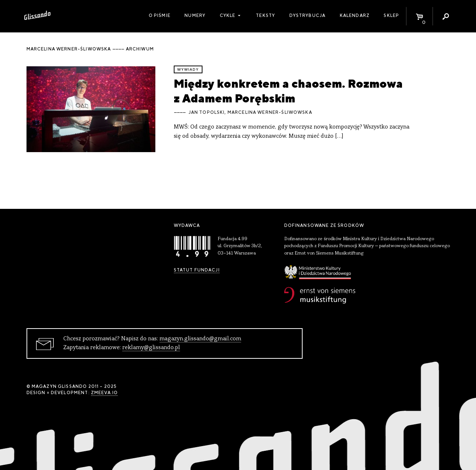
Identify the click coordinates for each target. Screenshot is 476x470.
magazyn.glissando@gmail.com (200, 339)
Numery (195, 15)
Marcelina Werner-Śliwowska (270, 112)
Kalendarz (355, 15)
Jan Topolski (207, 112)
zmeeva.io (104, 393)
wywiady (188, 69)
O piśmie (160, 15)
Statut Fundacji (197, 270)
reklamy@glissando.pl (151, 348)
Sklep (391, 15)
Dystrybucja (308, 15)
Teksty (265, 15)
